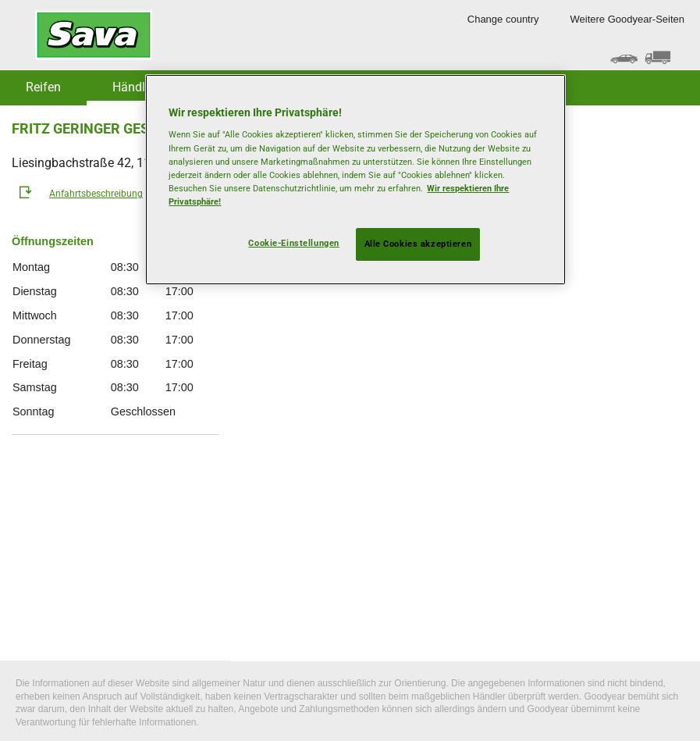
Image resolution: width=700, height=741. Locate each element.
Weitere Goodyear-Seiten (627, 19)
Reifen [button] (43, 87)
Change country (503, 19)
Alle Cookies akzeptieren (418, 244)
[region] (355, 180)
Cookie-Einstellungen (293, 243)
